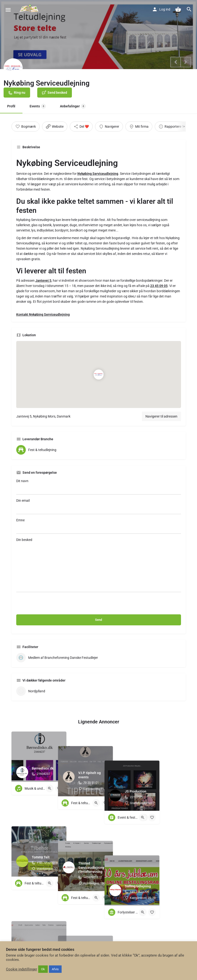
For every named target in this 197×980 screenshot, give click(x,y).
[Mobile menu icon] (8, 10)
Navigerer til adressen (161, 416)
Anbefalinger (73, 106)
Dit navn (99, 487)
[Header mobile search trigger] (189, 9)
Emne (99, 526)
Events (38, 106)
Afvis (55, 969)
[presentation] (53, 605)
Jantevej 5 (43, 281)
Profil (11, 106)
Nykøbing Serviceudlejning (98, 174)
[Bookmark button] (59, 788)
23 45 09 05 (159, 286)
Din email (99, 506)
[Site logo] (30, 10)
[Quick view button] (50, 788)
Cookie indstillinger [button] (21, 969)
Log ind (165, 9)
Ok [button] (43, 969)
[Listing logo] (13, 68)
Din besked (99, 565)
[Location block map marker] (99, 374)
